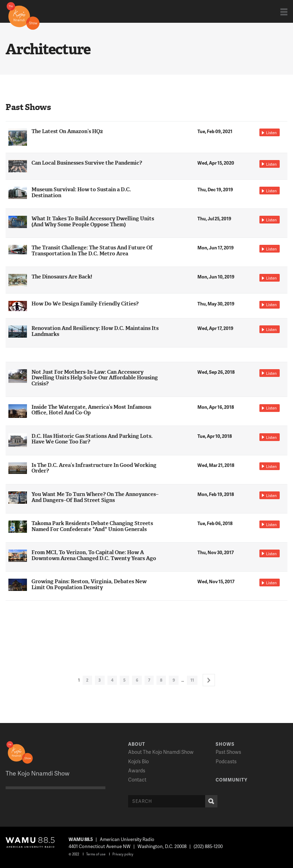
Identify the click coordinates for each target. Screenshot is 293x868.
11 (192, 680)
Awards (137, 770)
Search (210, 801)
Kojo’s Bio (138, 761)
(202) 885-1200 (208, 846)
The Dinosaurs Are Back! (62, 277)
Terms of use (96, 854)
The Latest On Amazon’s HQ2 (67, 131)
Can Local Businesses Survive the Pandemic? (87, 163)
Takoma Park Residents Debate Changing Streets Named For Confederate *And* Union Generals (92, 526)
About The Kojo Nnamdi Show (161, 752)
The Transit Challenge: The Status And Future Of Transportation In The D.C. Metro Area (92, 251)
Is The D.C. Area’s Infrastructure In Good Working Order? (94, 468)
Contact (137, 780)
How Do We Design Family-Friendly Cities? (85, 304)
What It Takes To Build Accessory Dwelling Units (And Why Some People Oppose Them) (93, 222)
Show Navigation (284, 12)
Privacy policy (123, 854)
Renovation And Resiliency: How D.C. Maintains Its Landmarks (95, 331)
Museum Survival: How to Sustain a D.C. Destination (81, 192)
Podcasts (226, 761)
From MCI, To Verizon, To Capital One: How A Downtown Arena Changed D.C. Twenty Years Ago (94, 555)
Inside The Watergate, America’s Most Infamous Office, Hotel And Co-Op (91, 410)
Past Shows (228, 752)
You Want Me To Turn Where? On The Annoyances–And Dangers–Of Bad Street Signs (95, 497)
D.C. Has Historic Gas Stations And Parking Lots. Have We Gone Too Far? (92, 439)
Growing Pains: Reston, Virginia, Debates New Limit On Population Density (89, 584)
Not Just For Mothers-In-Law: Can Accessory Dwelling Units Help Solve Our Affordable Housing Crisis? (95, 378)
